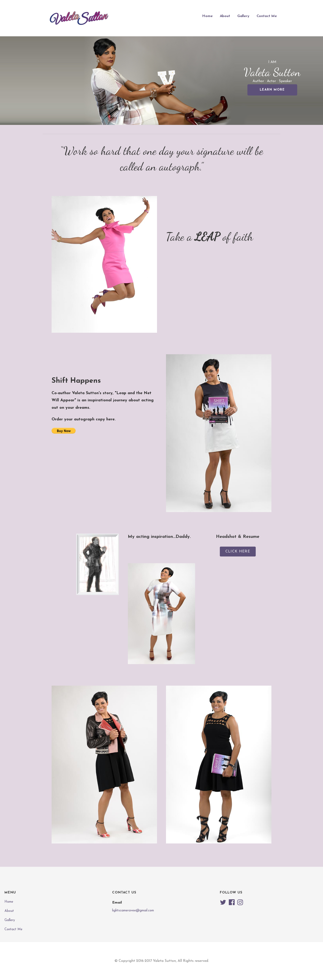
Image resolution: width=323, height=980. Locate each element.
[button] (238, 552)
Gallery (243, 16)
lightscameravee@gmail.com (133, 911)
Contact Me (267, 16)
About (225, 16)
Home (207, 16)
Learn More (272, 90)
